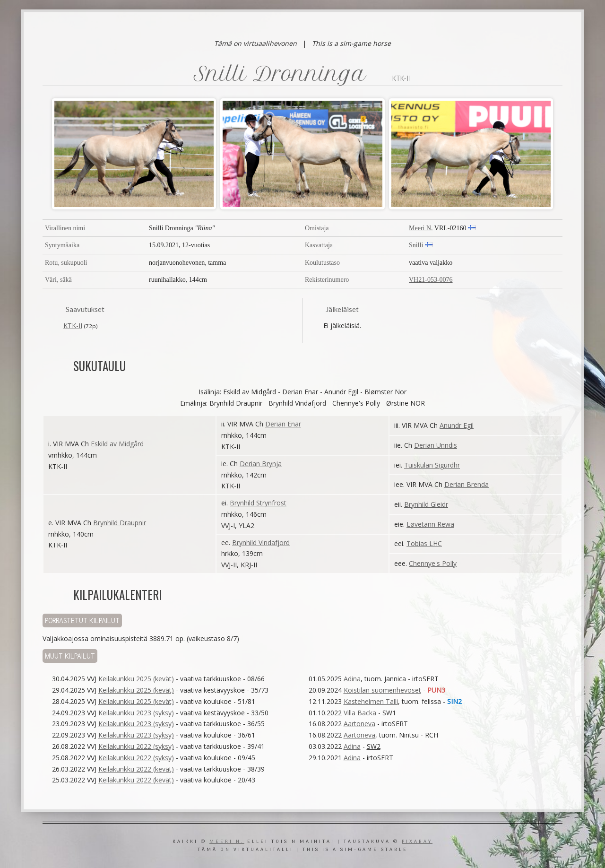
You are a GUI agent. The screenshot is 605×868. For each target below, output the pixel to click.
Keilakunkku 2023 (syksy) (136, 713)
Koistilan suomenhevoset (382, 690)
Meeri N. (421, 228)
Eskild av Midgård (117, 444)
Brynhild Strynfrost (258, 503)
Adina (352, 679)
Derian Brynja (261, 464)
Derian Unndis (436, 445)
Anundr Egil (457, 425)
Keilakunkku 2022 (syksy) (136, 746)
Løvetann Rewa (430, 524)
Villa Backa (360, 713)
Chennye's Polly (433, 563)
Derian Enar (283, 424)
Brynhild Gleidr (426, 504)
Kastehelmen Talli (371, 701)
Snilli (416, 245)
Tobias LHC (424, 543)
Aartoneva (359, 724)
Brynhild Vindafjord (261, 542)
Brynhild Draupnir (120, 523)
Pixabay (417, 842)
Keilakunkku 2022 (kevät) (136, 769)
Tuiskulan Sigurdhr (432, 465)
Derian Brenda (467, 484)
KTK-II (73, 325)
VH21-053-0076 (431, 280)
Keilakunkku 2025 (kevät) (136, 679)
